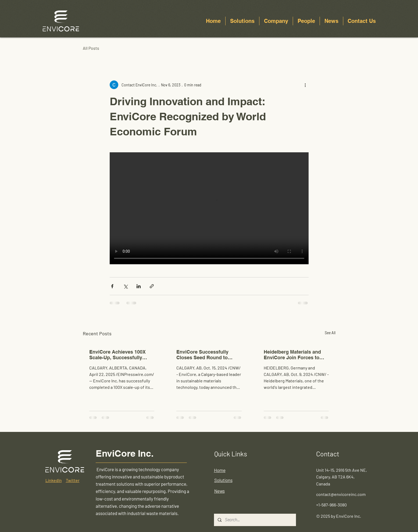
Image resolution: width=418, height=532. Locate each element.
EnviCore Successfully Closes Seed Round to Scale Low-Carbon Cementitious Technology (206, 355)
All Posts (91, 48)
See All (330, 333)
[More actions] (305, 85)
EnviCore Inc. (125, 453)
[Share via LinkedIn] (139, 286)
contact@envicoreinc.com (341, 494)
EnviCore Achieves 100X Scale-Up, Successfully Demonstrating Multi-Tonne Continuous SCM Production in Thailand (120, 355)
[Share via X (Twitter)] (125, 286)
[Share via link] (152, 286)
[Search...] (255, 520)
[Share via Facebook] (112, 286)
